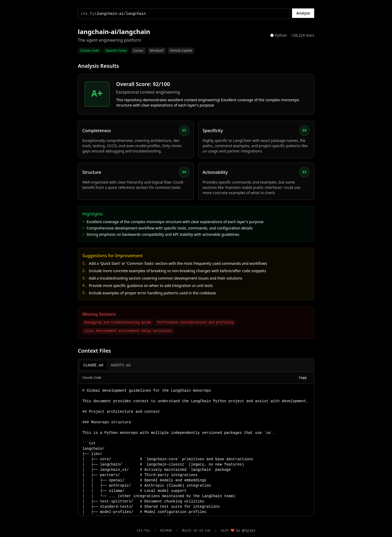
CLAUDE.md (93, 365)
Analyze (303, 13)
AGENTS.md (121, 365)
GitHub (166, 531)
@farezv (248, 531)
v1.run (205, 531)
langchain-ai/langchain (114, 32)
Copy (303, 378)
